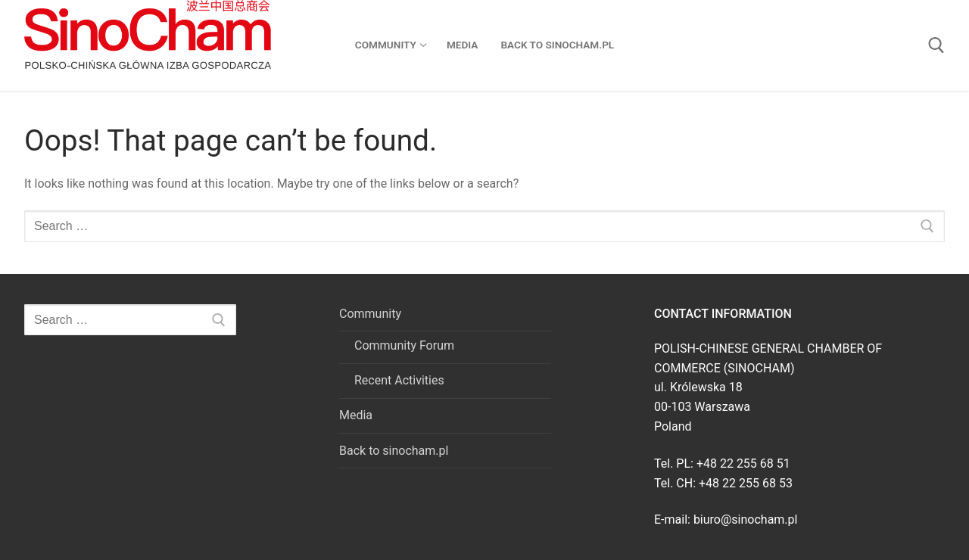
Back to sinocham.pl (394, 451)
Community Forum (404, 345)
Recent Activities (399, 380)
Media (356, 415)
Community (372, 314)
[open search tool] (936, 45)
